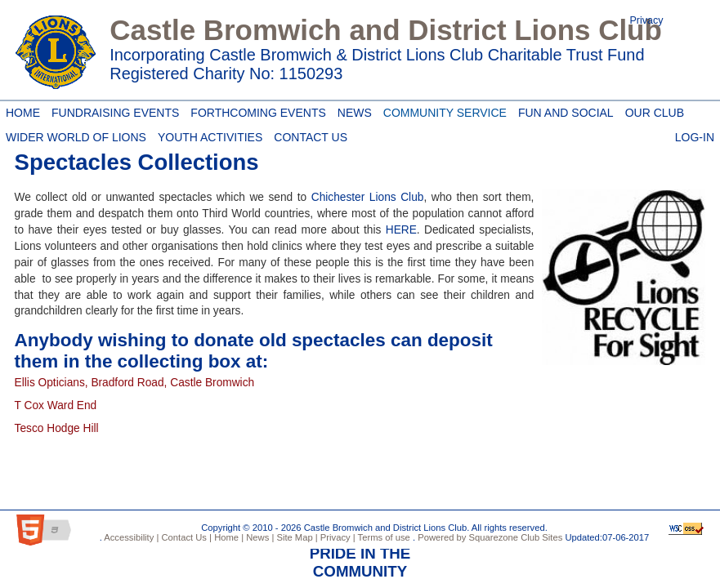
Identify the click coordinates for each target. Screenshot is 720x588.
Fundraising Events (112, 110)
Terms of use (383, 537)
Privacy (647, 20)
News (355, 113)
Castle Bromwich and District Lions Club (386, 30)
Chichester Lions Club (368, 197)
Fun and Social (563, 110)
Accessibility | (131, 537)
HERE (401, 230)
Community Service (442, 110)
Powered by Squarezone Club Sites (490, 537)
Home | (228, 537)
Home (20, 110)
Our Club (652, 110)
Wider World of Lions (73, 135)
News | (259, 537)
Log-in (695, 135)
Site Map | (295, 537)
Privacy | (337, 537)
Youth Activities (210, 137)
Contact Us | (185, 537)
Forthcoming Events (255, 110)
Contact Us (308, 135)
